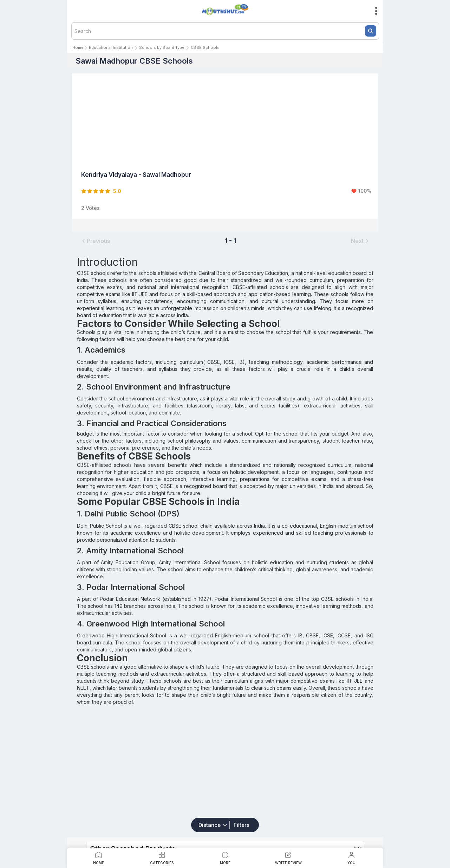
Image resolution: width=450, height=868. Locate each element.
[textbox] (225, 31)
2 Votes (90, 208)
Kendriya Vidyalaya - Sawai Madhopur (136, 175)
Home (78, 47)
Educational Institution (111, 47)
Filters (242, 825)
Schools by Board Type (162, 47)
